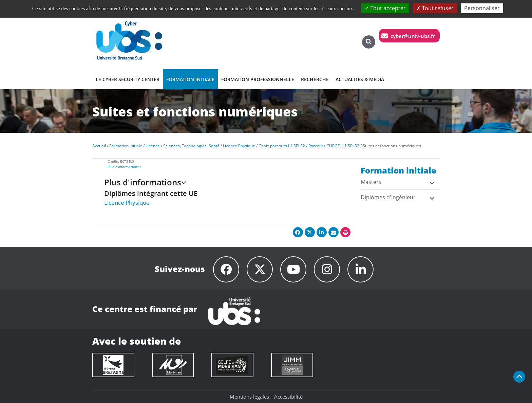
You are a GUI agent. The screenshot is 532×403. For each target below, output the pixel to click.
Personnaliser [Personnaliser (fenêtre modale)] (482, 8)
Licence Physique (127, 203)
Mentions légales (249, 397)
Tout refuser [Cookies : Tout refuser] (435, 8)
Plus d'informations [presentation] (124, 167)
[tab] (235, 167)
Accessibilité (288, 397)
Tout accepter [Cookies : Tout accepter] (385, 8)
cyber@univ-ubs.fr (413, 36)
